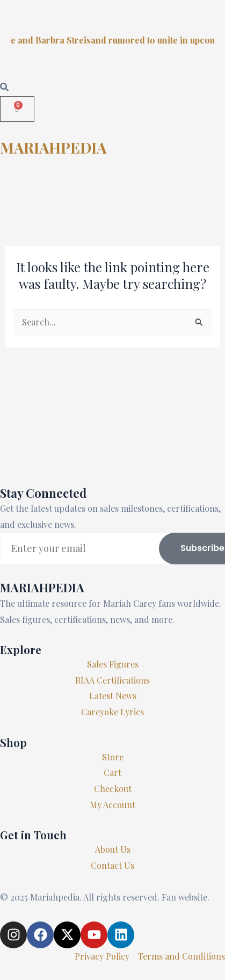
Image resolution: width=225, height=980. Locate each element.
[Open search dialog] (4, 88)
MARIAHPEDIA (53, 147)
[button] (113, 190)
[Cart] (17, 109)
